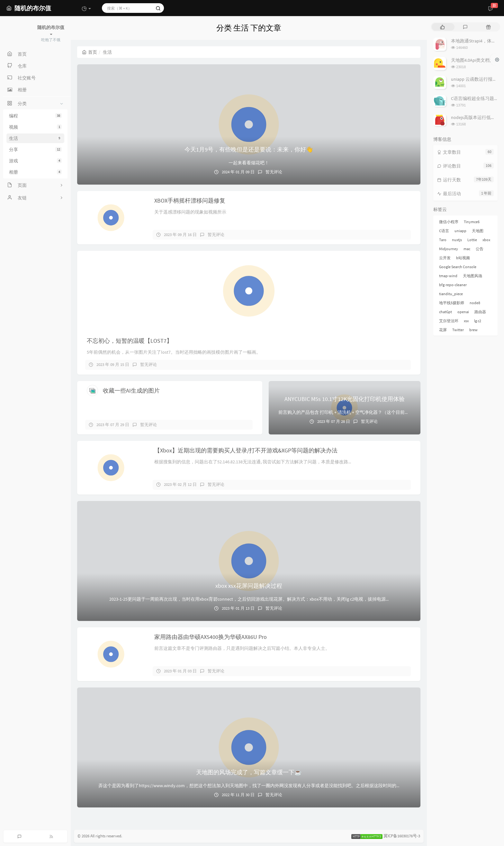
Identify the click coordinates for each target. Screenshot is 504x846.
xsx (466, 321)
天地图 (478, 231)
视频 (35, 127)
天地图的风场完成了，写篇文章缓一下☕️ (249, 772)
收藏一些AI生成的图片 (131, 391)
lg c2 (478, 321)
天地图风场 (473, 276)
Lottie (472, 240)
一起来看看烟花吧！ (249, 163)
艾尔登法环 (449, 321)
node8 (475, 303)
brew (473, 330)
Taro (443, 240)
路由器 (480, 312)
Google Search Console (458, 267)
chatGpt (446, 312)
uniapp (460, 231)
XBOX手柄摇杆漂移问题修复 (190, 200)
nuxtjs (457, 240)
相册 (35, 172)
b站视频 (463, 258)
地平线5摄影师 (452, 303)
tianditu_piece (451, 294)
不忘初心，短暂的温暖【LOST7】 (130, 341)
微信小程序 (449, 222)
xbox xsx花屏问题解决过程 (249, 586)
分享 (35, 150)
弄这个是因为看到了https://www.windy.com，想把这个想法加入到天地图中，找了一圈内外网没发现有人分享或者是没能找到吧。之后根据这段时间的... (249, 786)
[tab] (442, 27)
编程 (35, 116)
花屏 (443, 330)
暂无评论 (274, 172)
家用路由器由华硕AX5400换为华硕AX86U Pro (211, 637)
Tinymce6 (472, 222)
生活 (35, 138)
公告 (480, 249)
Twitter (458, 330)
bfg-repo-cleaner (453, 285)
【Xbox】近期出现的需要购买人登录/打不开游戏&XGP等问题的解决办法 (246, 450)
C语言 (444, 231)
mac (467, 249)
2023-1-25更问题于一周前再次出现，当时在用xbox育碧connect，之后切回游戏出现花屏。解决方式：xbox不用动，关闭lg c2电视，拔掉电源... (249, 599)
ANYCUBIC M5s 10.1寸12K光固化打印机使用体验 (345, 399)
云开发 (445, 258)
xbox (486, 240)
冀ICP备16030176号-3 (402, 836)
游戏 (35, 161)
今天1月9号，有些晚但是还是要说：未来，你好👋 (249, 149)
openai (463, 312)
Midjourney (449, 249)
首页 (90, 52)
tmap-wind (448, 276)
